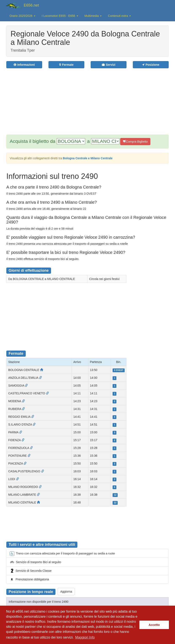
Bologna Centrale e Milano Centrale (88, 158)
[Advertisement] (93, 99)
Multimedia (93, 16)
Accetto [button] (154, 625)
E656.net (31, 5)
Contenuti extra (119, 16)
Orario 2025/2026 (22, 16)
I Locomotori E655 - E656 (60, 16)
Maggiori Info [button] (85, 637)
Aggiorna (66, 592)
